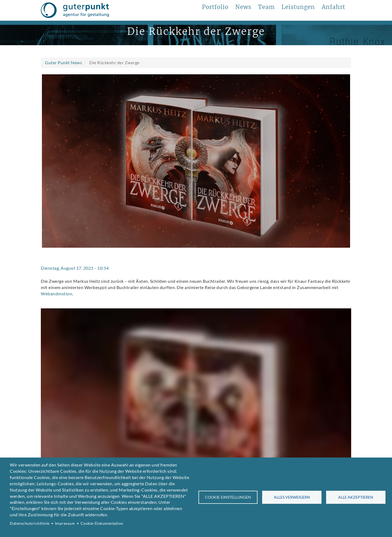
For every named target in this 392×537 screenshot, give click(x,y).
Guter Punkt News (63, 62)
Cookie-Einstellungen (228, 497)
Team (266, 7)
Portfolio (215, 7)
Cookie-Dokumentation (102, 523)
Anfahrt (333, 7)
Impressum (65, 523)
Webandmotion (56, 294)
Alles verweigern (292, 497)
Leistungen (298, 7)
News (243, 7)
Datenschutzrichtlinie (30, 523)
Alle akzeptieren (356, 497)
